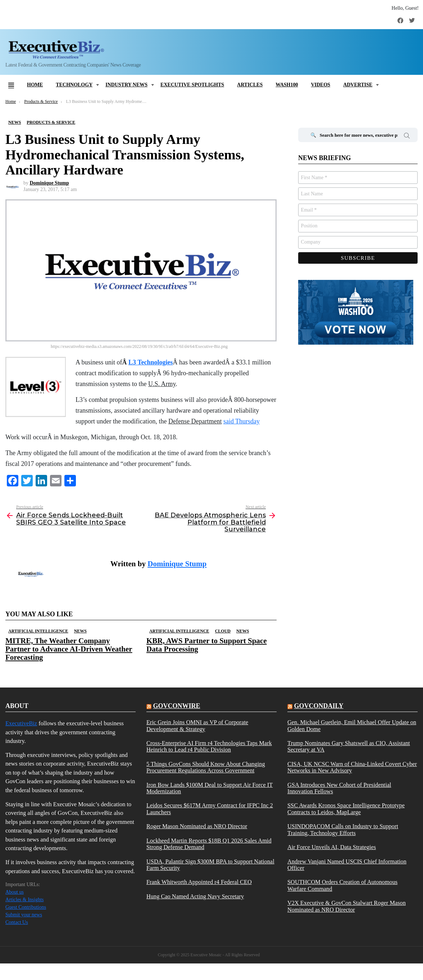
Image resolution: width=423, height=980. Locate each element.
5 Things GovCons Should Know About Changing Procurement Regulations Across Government (206, 767)
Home (35, 85)
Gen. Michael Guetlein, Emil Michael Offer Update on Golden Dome (352, 726)
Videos (320, 85)
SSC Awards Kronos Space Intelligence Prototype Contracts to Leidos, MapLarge (346, 809)
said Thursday (242, 421)
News (80, 631)
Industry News (126, 85)
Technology (74, 85)
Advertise (358, 85)
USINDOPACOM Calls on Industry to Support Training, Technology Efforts (343, 830)
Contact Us (17, 922)
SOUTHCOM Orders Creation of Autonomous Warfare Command (342, 885)
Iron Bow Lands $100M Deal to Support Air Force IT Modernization (210, 788)
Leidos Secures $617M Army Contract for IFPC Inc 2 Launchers (210, 809)
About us (15, 892)
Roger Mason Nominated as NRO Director (197, 826)
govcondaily (319, 706)
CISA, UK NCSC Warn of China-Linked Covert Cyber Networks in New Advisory (352, 767)
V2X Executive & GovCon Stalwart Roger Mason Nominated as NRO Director (347, 906)
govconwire (176, 706)
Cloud (223, 631)
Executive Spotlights (192, 85)
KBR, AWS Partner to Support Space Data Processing (206, 645)
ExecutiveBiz (21, 723)
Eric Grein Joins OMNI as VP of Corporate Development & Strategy (197, 726)
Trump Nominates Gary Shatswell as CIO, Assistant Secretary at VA (349, 747)
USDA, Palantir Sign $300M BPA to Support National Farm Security (210, 865)
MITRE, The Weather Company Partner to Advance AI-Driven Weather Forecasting (69, 649)
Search (407, 137)
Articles (250, 85)
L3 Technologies (151, 362)
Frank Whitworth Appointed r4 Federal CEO (199, 882)
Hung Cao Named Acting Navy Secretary (195, 897)
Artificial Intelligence (38, 631)
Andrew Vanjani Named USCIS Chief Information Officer (347, 865)
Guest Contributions (26, 907)
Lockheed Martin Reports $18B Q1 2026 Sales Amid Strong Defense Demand (209, 844)
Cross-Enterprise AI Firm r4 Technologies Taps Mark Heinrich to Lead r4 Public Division (209, 747)
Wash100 (287, 85)
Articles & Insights (25, 900)
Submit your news (24, 915)
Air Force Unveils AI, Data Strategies (332, 847)
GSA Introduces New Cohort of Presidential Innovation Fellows (339, 788)
